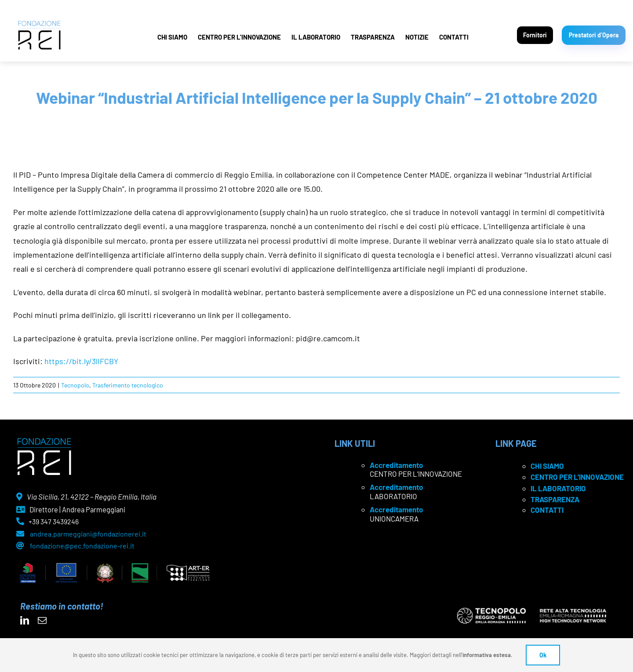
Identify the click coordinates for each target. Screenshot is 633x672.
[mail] (42, 621)
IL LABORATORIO (316, 37)
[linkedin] (25, 621)
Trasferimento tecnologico (128, 385)
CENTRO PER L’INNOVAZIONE (239, 37)
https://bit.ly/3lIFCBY (81, 361)
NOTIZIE (417, 37)
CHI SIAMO (172, 37)
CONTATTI (454, 37)
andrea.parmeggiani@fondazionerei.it (88, 534)
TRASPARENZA (373, 37)
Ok (543, 655)
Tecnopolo (75, 385)
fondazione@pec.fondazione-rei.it (82, 546)
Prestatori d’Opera (594, 35)
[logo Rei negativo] (44, 441)
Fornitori (535, 35)
